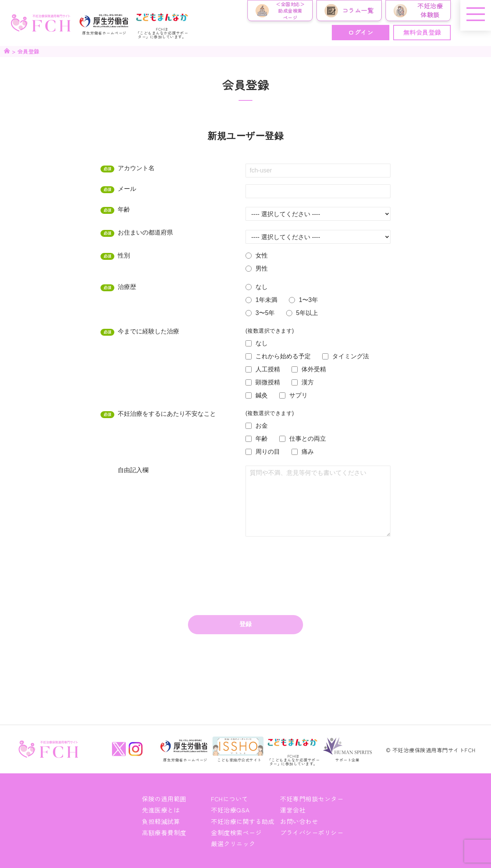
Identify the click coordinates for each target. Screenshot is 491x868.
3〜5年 (265, 313)
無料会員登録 (422, 32)
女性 (262, 255)
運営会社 (293, 810)
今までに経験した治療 (150, 331)
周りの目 (268, 452)
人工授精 (268, 369)
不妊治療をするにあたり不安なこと (169, 413)
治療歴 (129, 287)
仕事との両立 (308, 439)
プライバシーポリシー (312, 832)
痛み (308, 452)
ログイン (361, 32)
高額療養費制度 (164, 832)
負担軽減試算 (161, 821)
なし (262, 287)
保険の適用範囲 (164, 799)
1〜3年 (308, 300)
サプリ (298, 395)
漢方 (308, 382)
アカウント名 (138, 168)
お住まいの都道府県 (147, 232)
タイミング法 (351, 356)
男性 (262, 268)
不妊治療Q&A (230, 810)
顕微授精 (268, 382)
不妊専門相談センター (312, 799)
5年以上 (307, 313)
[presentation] (304, 561)
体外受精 (314, 369)
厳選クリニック (233, 843)
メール (129, 189)
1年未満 (266, 300)
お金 (262, 426)
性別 (126, 255)
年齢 (126, 209)
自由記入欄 (133, 470)
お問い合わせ (299, 821)
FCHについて (230, 799)
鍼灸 (262, 395)
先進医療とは (161, 810)
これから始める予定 (283, 356)
